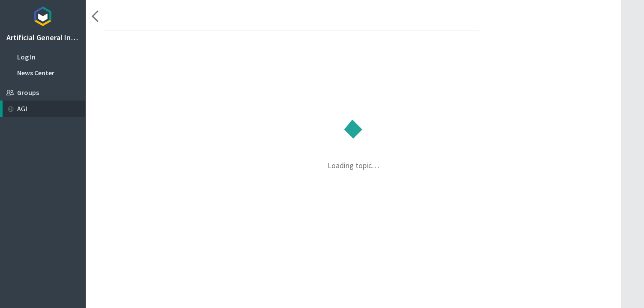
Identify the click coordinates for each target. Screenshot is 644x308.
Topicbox (43, 15)
